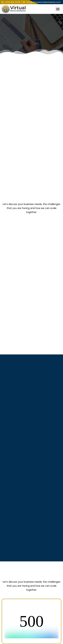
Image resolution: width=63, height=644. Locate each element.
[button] (58, 9)
